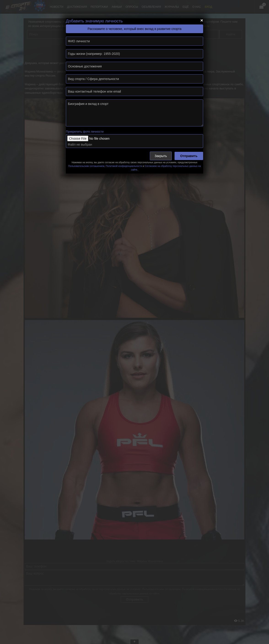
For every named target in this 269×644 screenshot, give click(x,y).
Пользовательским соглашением (86, 166)
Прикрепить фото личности (85, 132)
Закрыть (161, 156)
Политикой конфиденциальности (124, 166)
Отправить (189, 156)
